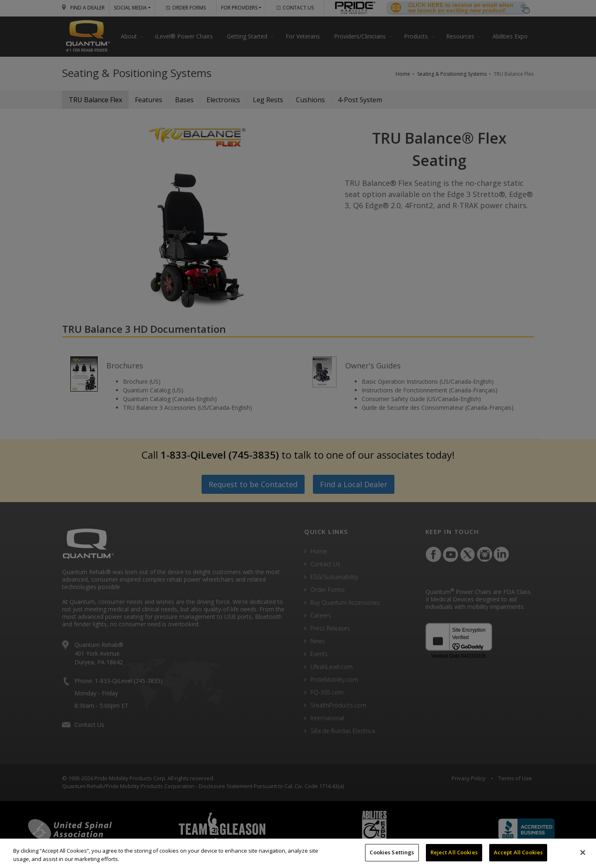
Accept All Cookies (518, 852)
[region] (298, 853)
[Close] (583, 852)
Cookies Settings (392, 852)
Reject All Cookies (454, 852)
